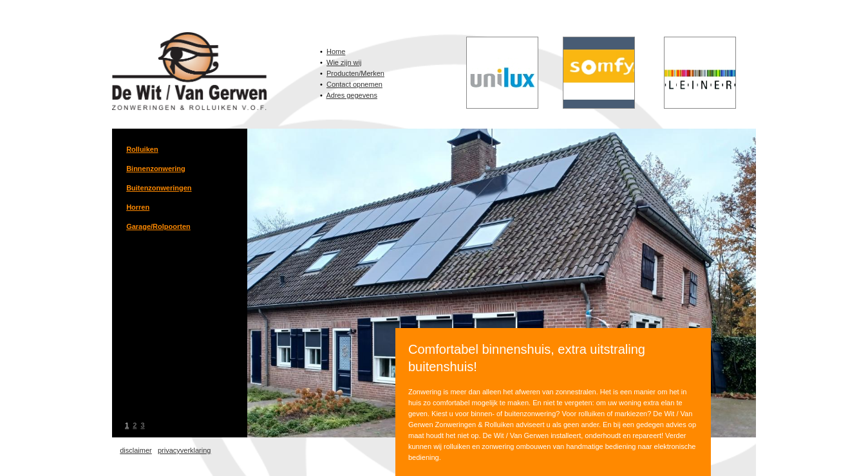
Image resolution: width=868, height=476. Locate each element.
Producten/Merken (355, 73)
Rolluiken (142, 149)
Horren (138, 207)
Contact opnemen (354, 84)
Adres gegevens (352, 95)
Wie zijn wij (344, 62)
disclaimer (136, 450)
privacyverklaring (184, 450)
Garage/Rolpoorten (158, 226)
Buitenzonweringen (159, 188)
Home (336, 51)
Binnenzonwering (156, 169)
